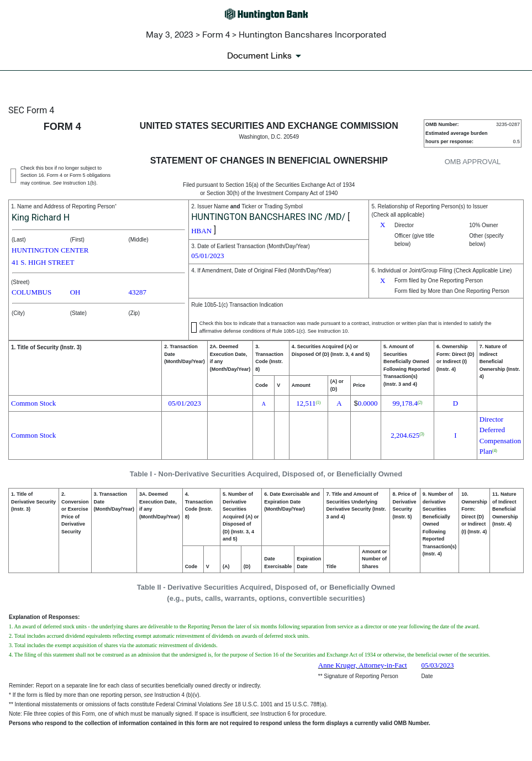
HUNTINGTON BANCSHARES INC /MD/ (268, 217)
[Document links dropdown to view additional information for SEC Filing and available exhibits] (266, 56)
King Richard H (41, 217)
